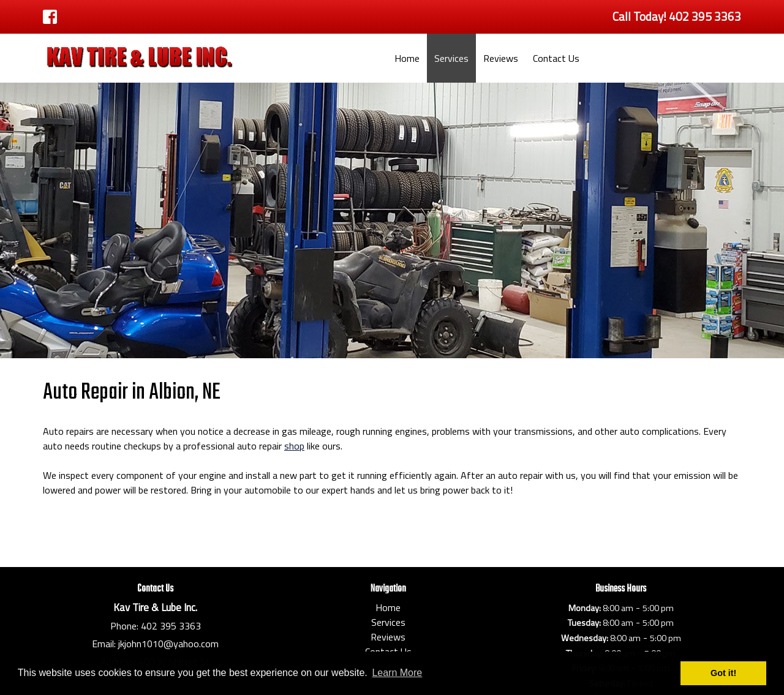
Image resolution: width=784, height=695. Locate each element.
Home (407, 58)
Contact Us (556, 58)
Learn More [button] (397, 673)
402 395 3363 (171, 626)
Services (451, 58)
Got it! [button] (723, 673)
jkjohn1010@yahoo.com (168, 644)
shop (294, 446)
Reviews (501, 58)
